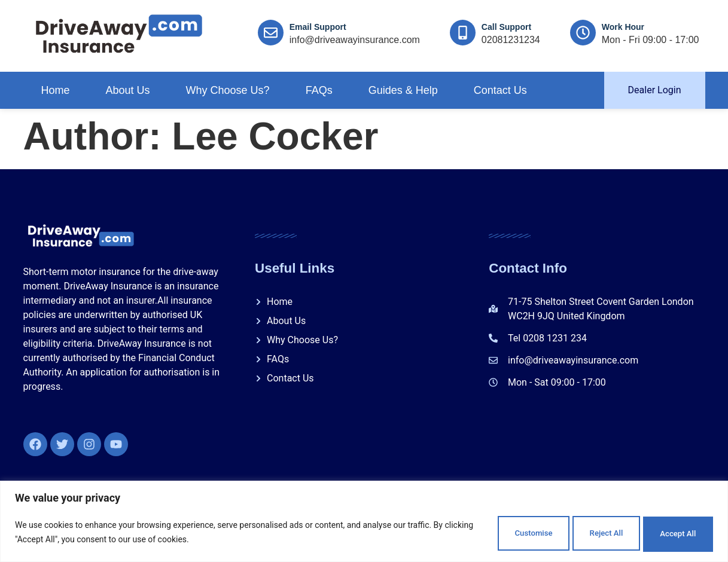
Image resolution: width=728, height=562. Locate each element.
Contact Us (500, 90)
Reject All (577, 532)
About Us (128, 90)
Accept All (669, 532)
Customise (484, 532)
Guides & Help (403, 90)
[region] (364, 520)
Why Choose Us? (228, 90)
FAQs (319, 90)
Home (56, 90)
